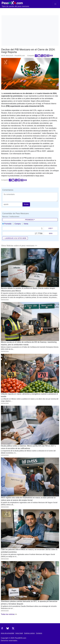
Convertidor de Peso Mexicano (16, 213)
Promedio (29, 220)
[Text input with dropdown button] (23, 228)
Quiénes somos (29, 633)
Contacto (39, 633)
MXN (51, 233)
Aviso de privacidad (7, 633)
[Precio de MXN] (23, 233)
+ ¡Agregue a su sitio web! (15, 238)
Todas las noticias (8, 614)
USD (50, 228)
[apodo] (12, 204)
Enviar (26, 204)
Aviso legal (19, 633)
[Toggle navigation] (55, 4)
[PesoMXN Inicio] (12, 2)
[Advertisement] (31, 30)
